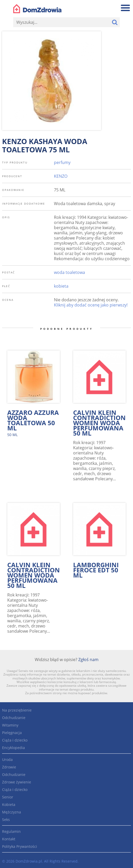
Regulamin (11, 831)
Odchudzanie (14, 718)
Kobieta (9, 805)
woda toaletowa (69, 272)
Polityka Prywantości (20, 846)
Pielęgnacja (12, 733)
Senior (8, 797)
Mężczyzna (12, 812)
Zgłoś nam (88, 660)
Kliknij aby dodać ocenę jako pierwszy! (91, 305)
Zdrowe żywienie (17, 782)
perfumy (62, 162)
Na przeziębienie (17, 710)
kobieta (61, 286)
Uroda (7, 760)
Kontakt (9, 839)
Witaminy (10, 725)
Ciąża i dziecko (15, 740)
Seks (6, 820)
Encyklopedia (13, 748)
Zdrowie (9, 767)
